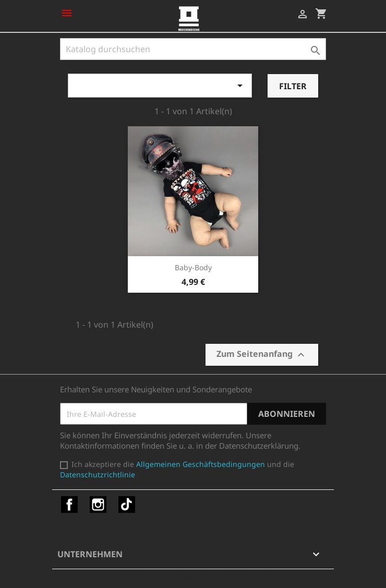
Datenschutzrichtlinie (98, 475)
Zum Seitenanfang (262, 355)
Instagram (98, 505)
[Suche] (193, 49)
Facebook (69, 505)
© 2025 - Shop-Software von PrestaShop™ (193, 574)
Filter (293, 86)
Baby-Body (193, 267)
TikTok (127, 505)
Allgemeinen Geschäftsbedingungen (201, 464)
